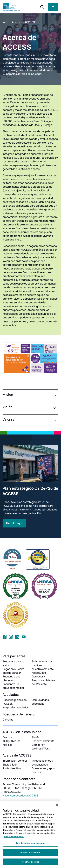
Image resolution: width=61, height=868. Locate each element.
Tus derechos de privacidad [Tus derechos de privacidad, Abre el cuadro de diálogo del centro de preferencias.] (30, 843)
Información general (15, 761)
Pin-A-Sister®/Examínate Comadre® (43, 741)
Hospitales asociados (16, 707)
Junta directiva (12, 768)
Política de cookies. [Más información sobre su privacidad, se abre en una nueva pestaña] (14, 836)
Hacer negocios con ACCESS (15, 702)
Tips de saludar (12, 673)
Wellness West (41, 748)
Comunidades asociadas (40, 702)
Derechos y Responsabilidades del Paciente (43, 680)
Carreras (8, 720)
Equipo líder (10, 765)
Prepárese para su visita (14, 663)
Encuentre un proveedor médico (14, 686)
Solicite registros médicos (42, 663)
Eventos (7, 737)
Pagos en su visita (13, 669)
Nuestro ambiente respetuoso (43, 671)
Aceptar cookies (30, 862)
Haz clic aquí (14, 523)
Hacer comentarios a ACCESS (20, 795)
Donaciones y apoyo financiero (44, 770)
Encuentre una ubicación (12, 678)
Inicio (6, 22)
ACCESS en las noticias (11, 743)
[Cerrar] (57, 805)
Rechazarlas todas (30, 852)
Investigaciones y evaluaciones (42, 762)
